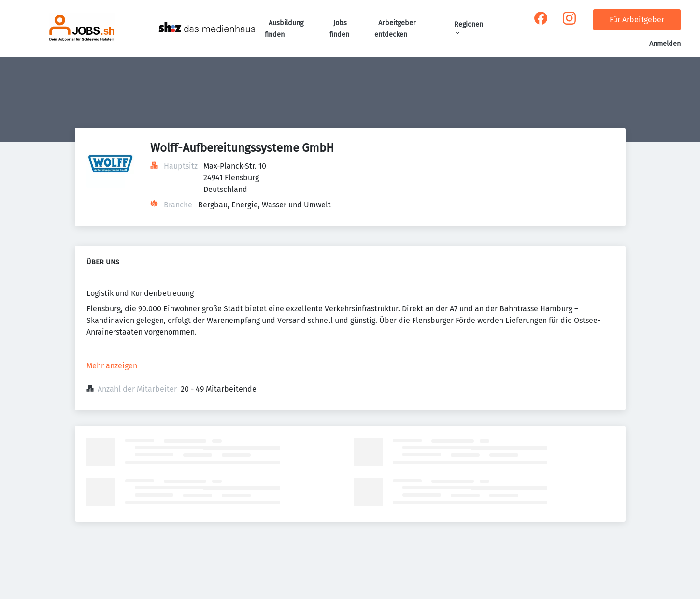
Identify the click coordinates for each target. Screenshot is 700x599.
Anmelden (665, 44)
